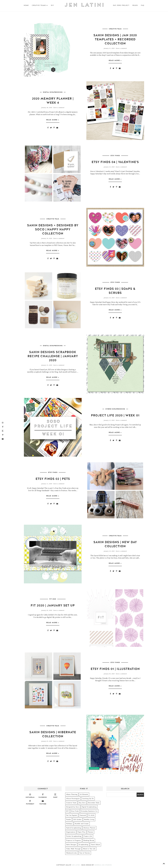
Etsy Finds (115, 156)
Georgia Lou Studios (103, 865)
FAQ (143, 5)
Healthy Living (89, 819)
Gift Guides (77, 819)
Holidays (69, 824)
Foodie (69, 819)
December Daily (94, 803)
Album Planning (72, 794)
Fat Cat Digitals (72, 815)
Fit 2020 (53, 599)
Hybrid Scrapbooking (115, 409)
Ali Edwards (84, 794)
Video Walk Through (73, 849)
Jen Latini (76, 865)
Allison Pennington (73, 799)
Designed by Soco (73, 807)
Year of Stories (85, 853)
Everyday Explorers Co (89, 811)
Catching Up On (88, 799)
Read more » (115, 61)
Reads (135, 5)
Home (26, 5)
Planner (91, 832)
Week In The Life (89, 849)
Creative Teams (40, 5)
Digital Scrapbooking (53, 92)
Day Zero (82, 803)
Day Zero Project (121, 5)
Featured (83, 815)
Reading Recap (89, 840)
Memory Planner (89, 828)
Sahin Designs (71, 845)
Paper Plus (82, 832)
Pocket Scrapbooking (74, 836)
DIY (52, 5)
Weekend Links (72, 853)
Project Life (88, 836)
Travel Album (95, 845)
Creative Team (115, 29)
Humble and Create (82, 824)
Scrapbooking (84, 845)
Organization (71, 832)
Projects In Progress (74, 840)
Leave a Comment (121, 48)
